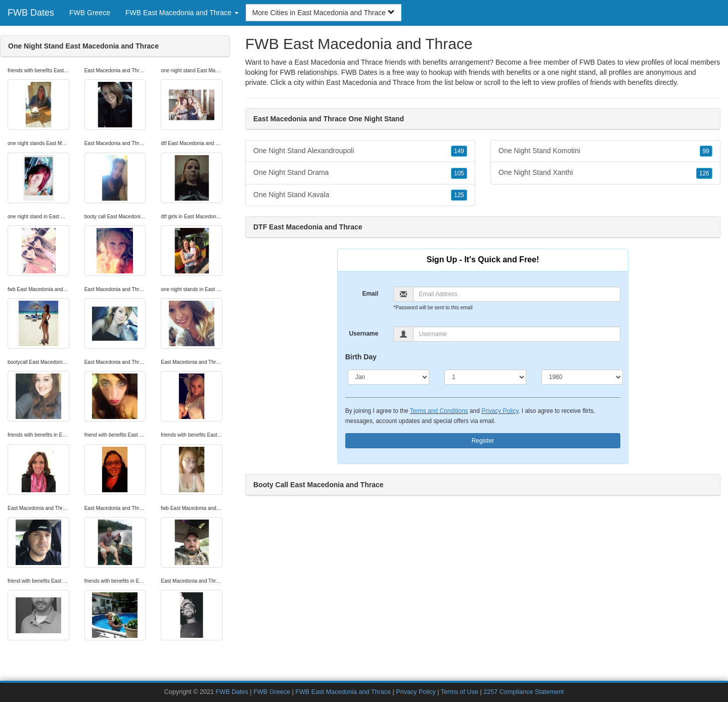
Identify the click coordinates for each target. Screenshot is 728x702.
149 (459, 151)
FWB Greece (90, 13)
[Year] (582, 377)
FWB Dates (31, 13)
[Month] (389, 377)
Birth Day (361, 357)
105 (459, 173)
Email (370, 294)
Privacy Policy (500, 411)
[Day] (485, 377)
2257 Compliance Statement (524, 692)
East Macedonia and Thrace (370, 82)
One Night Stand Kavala (360, 195)
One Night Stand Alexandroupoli (360, 151)
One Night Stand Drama (360, 173)
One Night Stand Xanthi (605, 173)
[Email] (517, 294)
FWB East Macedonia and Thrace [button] (182, 13)
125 (459, 195)
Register (483, 441)
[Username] (517, 334)
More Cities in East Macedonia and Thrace (324, 13)
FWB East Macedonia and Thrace (343, 692)
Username (363, 334)
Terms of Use (460, 692)
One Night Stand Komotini (605, 151)
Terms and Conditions (439, 411)
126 (704, 173)
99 (706, 151)
